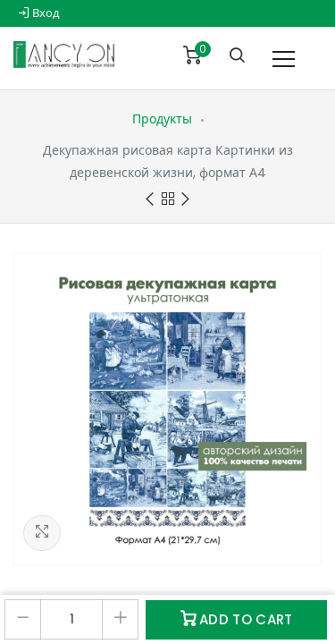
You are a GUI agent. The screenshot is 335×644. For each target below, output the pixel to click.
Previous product (150, 200)
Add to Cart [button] (237, 619)
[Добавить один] (120, 619)
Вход (39, 13)
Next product (185, 200)
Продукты (162, 119)
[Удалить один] (23, 619)
